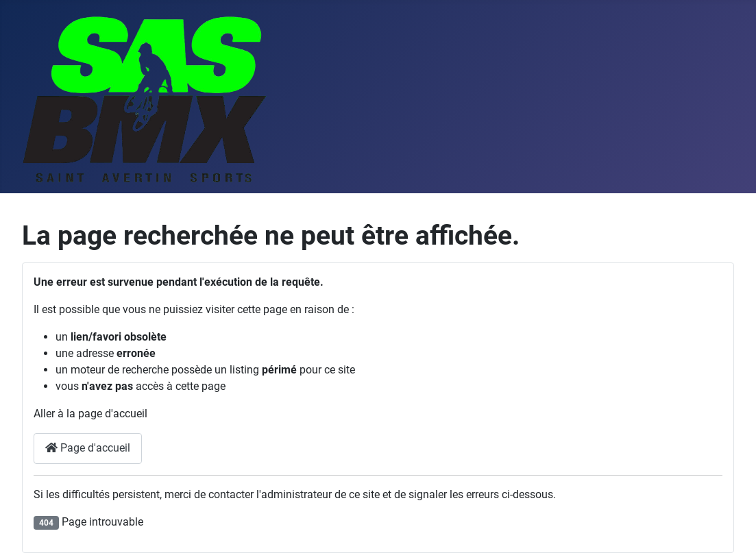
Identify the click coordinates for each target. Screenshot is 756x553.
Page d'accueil (88, 448)
